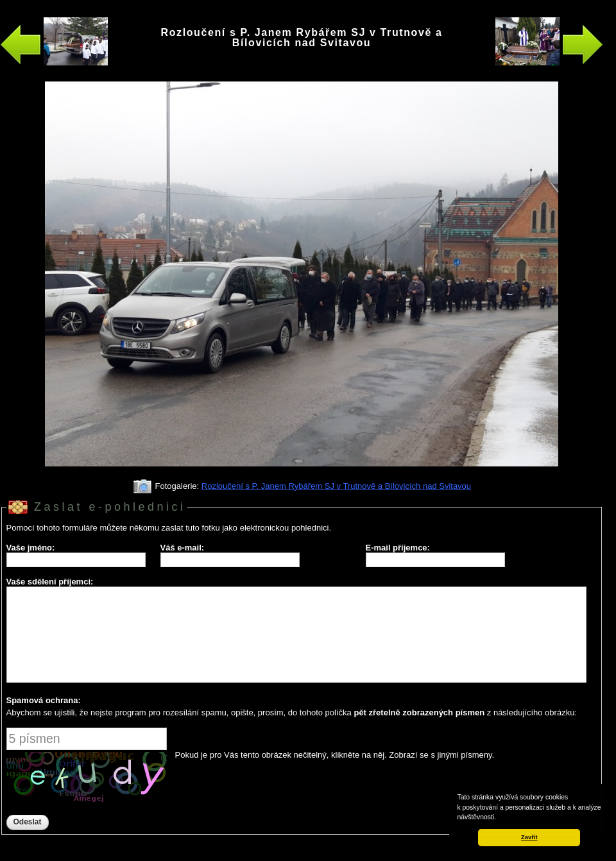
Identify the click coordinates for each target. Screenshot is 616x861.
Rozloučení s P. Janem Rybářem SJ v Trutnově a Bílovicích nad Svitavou (336, 486)
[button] (499, 818)
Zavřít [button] (529, 837)
